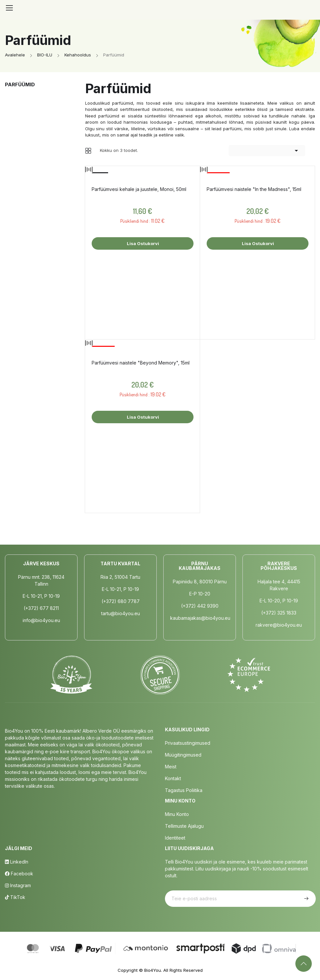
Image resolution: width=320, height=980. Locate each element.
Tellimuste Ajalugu (184, 826)
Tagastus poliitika (184, 790)
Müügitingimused (183, 755)
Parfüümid (20, 84)
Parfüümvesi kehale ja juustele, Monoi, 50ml (139, 189)
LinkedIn (17, 862)
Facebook (19, 874)
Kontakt (173, 778)
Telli (306, 899)
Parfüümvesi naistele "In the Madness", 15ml (254, 189)
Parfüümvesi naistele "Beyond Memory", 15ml (141, 363)
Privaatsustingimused (188, 743)
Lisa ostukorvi (142, 243)
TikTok (15, 897)
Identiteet (175, 838)
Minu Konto (177, 814)
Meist (171, 767)
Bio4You (153, 970)
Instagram (18, 885)
